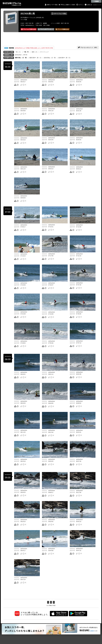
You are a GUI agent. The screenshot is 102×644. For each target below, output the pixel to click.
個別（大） (35, 52)
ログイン (81, 5)
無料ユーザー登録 (52, 5)
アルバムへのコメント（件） (88, 47)
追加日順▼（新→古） (65, 58)
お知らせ (90, 5)
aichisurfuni (18, 55)
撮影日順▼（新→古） (36, 58)
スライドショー (44, 52)
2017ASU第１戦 (28, 14)
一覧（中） (27, 52)
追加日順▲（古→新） (50, 58)
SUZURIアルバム (12, 4)
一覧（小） (18, 52)
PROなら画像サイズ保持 (68, 5)
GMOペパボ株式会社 (97, 5)
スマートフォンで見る (59, 14)
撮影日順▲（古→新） (21, 58)
